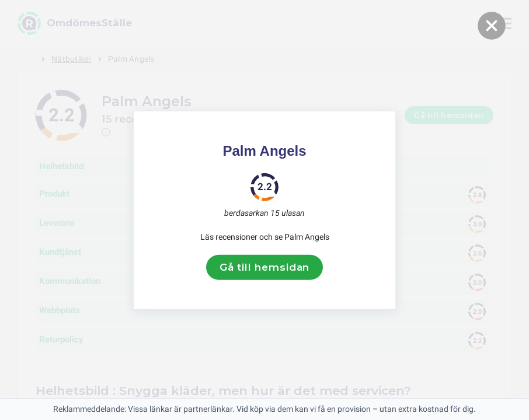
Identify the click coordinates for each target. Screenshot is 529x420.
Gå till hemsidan (265, 267)
